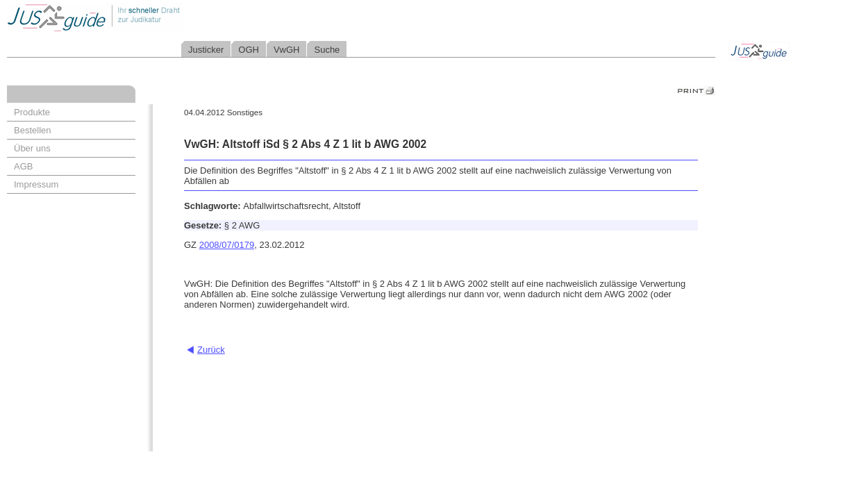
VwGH (287, 50)
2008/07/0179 (227, 245)
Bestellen (32, 130)
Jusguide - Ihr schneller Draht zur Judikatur (140, 17)
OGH (249, 50)
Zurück (211, 350)
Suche (327, 50)
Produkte (32, 112)
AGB (23, 166)
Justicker (206, 50)
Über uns (32, 148)
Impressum (36, 184)
